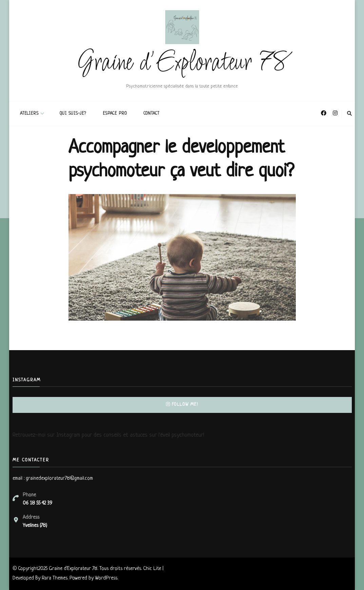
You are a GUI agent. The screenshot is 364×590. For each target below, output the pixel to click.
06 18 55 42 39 (37, 503)
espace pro (115, 114)
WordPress (106, 578)
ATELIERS (29, 114)
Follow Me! (182, 405)
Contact (151, 114)
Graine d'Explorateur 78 (182, 63)
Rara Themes (55, 578)
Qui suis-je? (73, 114)
